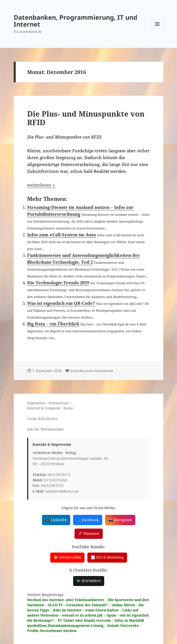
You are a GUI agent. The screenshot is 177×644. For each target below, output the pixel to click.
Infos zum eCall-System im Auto (62, 235)
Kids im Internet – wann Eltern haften (86, 608)
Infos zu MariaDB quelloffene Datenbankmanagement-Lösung (86, 621)
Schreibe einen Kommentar (92, 371)
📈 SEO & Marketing (107, 556)
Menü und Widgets (157, 30)
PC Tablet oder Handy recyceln (84, 619)
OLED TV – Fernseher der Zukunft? (78, 603)
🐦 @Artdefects (89, 580)
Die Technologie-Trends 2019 (58, 283)
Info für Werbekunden (45, 429)
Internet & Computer (44, 408)
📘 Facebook (88, 520)
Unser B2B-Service (42, 419)
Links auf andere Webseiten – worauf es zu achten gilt (83, 611)
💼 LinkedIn (56, 520)
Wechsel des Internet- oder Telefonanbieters (66, 598)
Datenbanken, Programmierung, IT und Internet (76, 21)
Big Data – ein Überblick (53, 324)
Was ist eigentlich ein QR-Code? (61, 303)
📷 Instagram (120, 520)
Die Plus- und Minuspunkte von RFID (86, 118)
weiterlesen (41, 185)
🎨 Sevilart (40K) (67, 556)
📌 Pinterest (89, 533)
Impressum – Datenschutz (48, 403)
